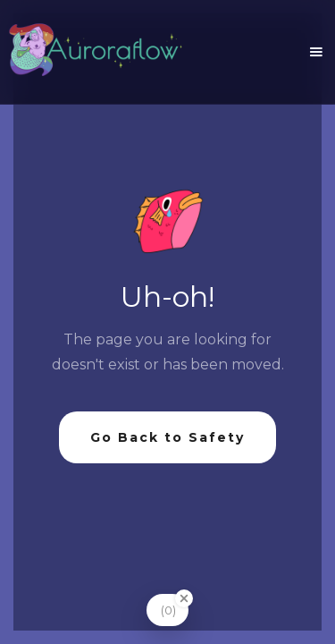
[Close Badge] (184, 598)
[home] (94, 52)
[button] (316, 52)
